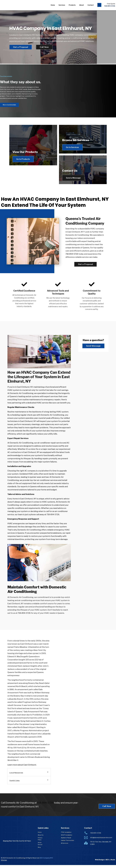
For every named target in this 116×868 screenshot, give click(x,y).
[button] (29, 775)
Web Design (99, 863)
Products (72, 5)
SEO (107, 863)
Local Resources (16, 776)
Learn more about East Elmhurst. (22, 768)
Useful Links (15, 784)
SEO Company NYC (46, 861)
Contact (91, 5)
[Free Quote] (99, 5)
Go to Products (25, 179)
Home (53, 5)
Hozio (113, 863)
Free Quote (111, 4)
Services (62, 5)
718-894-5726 (72, 257)
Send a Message (75, 179)
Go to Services (74, 147)
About (82, 5)
